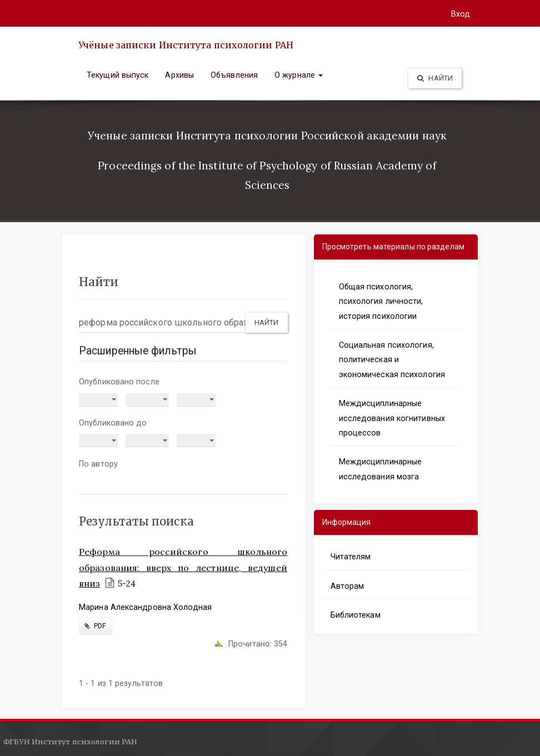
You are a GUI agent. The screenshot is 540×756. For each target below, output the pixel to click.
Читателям (351, 557)
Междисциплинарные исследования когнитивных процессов (392, 418)
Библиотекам (356, 615)
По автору (98, 464)
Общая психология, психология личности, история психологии (381, 301)
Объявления (234, 75)
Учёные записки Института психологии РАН (186, 45)
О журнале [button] (299, 75)
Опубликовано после (119, 382)
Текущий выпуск (117, 75)
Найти (435, 78)
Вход (461, 14)
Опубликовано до (113, 423)
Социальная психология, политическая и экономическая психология (392, 360)
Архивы (179, 75)
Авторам (347, 586)
